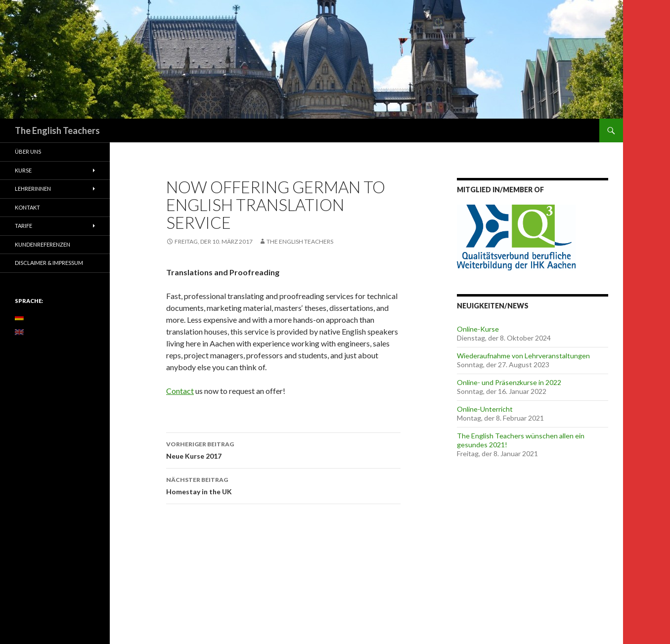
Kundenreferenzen (43, 244)
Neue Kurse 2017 (283, 449)
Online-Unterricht (485, 409)
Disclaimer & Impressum (49, 263)
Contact (180, 391)
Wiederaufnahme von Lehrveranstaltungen (523, 356)
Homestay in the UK (283, 485)
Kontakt (27, 207)
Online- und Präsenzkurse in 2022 (509, 382)
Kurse (23, 170)
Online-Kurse (478, 329)
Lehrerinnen (33, 189)
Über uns (28, 151)
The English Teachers (57, 130)
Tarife (23, 226)
